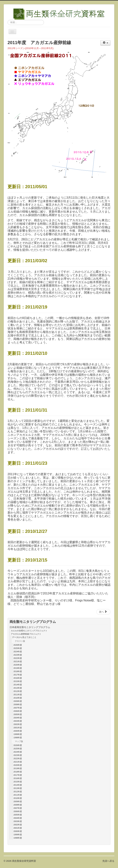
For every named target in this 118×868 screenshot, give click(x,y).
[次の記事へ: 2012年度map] (103, 612)
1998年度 (18, 738)
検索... (8, 20)
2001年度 (18, 728)
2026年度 (18, 645)
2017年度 (18, 675)
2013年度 (18, 688)
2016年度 (18, 678)
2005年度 (18, 714)
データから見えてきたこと (24, 637)
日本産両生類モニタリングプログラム (30, 627)
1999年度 (18, 734)
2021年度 (18, 661)
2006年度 (18, 711)
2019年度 (18, 668)
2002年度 (18, 724)
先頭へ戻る (108, 861)
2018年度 (18, 671)
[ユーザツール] (105, 43)
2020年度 (18, 665)
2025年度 (18, 648)
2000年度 (18, 731)
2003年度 (18, 721)
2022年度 (18, 658)
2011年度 (18, 695)
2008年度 (18, 704)
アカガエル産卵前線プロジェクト (26, 634)
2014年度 (18, 685)
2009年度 (18, 701)
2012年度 (18, 691)
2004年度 (18, 718)
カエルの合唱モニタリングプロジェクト (29, 631)
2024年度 (18, 652)
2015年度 (18, 681)
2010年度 (18, 698)
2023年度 (18, 655)
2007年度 (18, 708)
